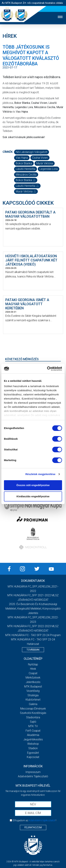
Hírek (33, 669)
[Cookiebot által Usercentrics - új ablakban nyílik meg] (47, 369)
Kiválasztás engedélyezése (33, 496)
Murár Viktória (45, 163)
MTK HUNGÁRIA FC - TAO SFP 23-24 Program (33, 635)
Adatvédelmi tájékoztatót (42, 820)
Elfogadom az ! (35, 820)
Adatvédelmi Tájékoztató (33, 776)
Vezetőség (33, 691)
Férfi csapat (33, 731)
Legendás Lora (49, 169)
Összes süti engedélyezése (33, 485)
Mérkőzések (33, 678)
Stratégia (33, 695)
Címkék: (8, 152)
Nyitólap (33, 664)
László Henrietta (26, 169)
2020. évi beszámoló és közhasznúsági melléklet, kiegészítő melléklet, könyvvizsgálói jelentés (33, 608)
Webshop (33, 744)
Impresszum (33, 772)
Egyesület (33, 753)
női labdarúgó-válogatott (32, 152)
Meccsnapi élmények (33, 709)
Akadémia (33, 735)
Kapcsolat (33, 757)
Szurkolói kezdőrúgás (33, 713)
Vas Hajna (22, 158)
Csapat (33, 673)
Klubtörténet (33, 700)
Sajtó (33, 722)
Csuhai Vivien (40, 158)
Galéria (33, 704)
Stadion (33, 748)
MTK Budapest (33, 687)
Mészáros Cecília (26, 175)
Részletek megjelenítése (40, 474)
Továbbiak (33, 650)
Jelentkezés (33, 682)
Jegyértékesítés (33, 739)
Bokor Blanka (24, 163)
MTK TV (33, 726)
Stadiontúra (33, 717)
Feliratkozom (33, 827)
